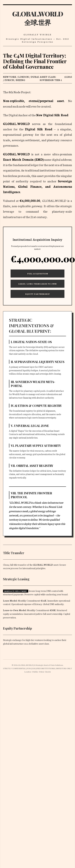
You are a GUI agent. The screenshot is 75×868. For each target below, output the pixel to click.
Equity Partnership (37, 294)
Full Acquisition (38, 274)
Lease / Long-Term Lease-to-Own (37, 284)
